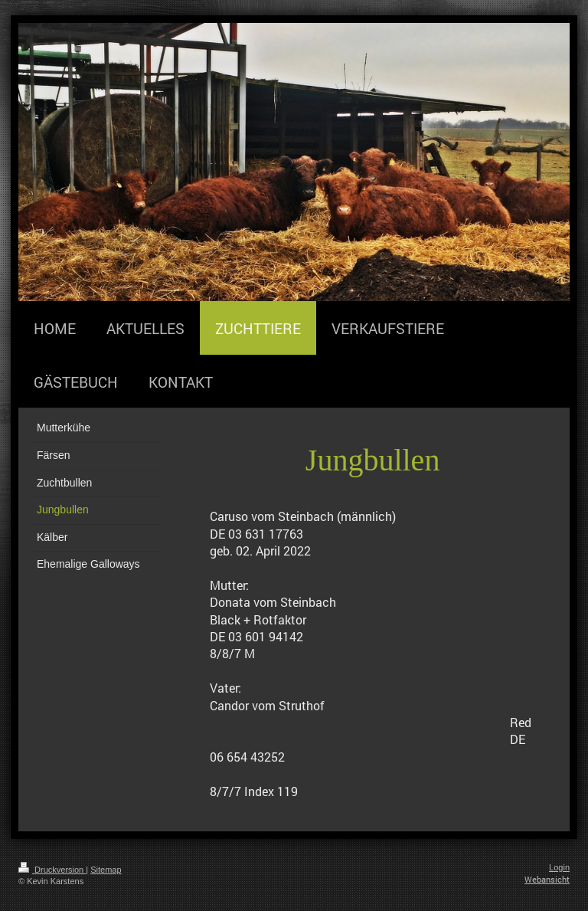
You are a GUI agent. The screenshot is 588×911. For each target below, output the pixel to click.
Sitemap (106, 870)
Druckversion (52, 870)
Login (559, 867)
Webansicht (547, 879)
